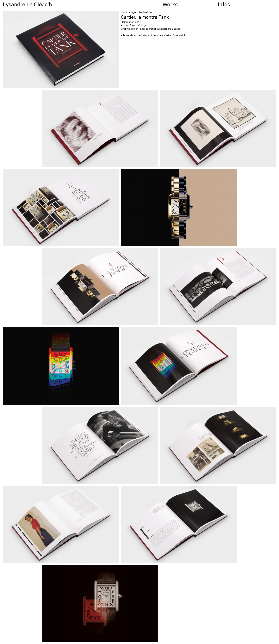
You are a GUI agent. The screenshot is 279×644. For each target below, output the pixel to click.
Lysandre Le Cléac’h (27, 6)
